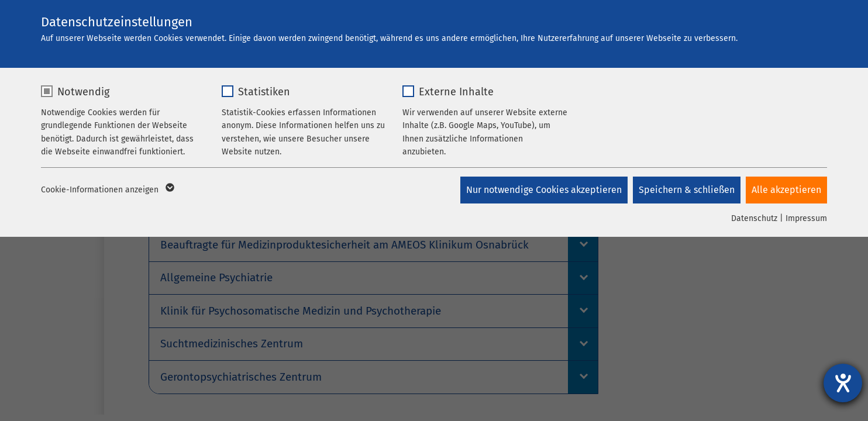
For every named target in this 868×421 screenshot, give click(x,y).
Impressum (806, 218)
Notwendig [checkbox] (83, 92)
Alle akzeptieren (786, 190)
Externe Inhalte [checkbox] (456, 92)
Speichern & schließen (686, 190)
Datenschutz (754, 218)
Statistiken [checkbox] (264, 92)
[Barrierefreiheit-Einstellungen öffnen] (843, 383)
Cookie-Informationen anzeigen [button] (107, 190)
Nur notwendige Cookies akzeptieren (543, 190)
